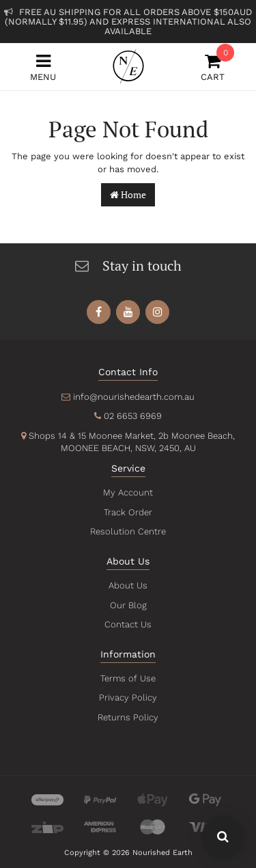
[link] (99, 312)
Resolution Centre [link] (128, 531)
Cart (213, 67)
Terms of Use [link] (128, 678)
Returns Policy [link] (128, 717)
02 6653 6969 (133, 416)
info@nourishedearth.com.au (134, 397)
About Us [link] (128, 585)
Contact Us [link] (128, 624)
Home (128, 194)
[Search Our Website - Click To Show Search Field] (223, 838)
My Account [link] (128, 492)
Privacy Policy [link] (128, 697)
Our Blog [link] (128, 605)
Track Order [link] (128, 512)
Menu (43, 67)
